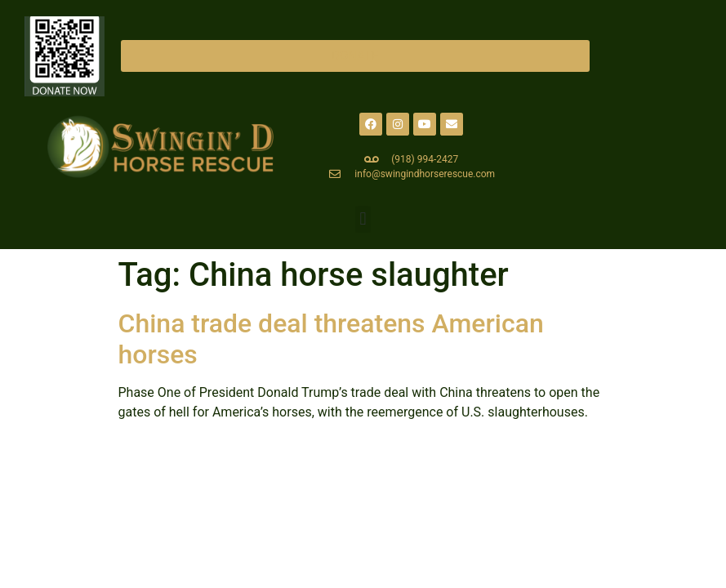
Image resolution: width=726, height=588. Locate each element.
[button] (363, 219)
